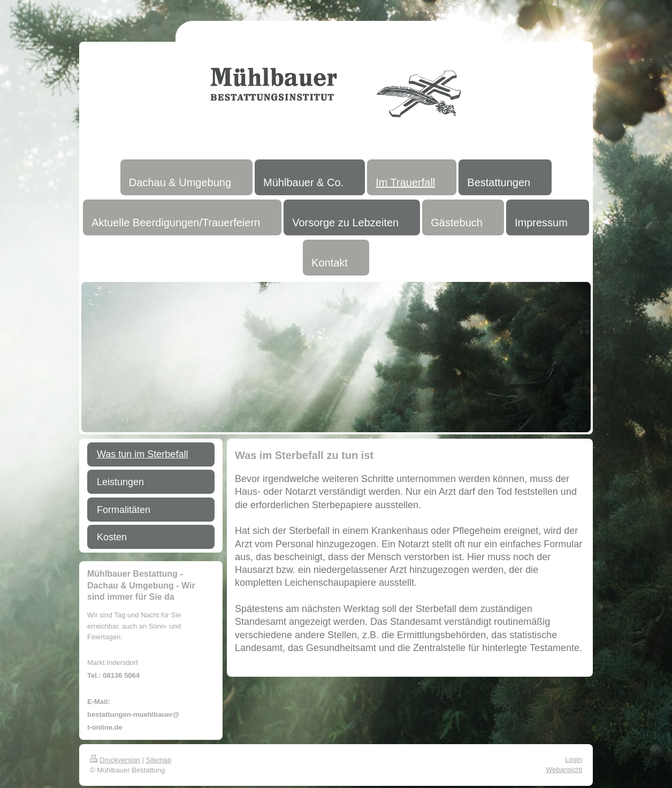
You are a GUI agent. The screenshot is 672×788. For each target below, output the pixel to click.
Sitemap (159, 760)
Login (574, 759)
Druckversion (115, 760)
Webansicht (564, 770)
